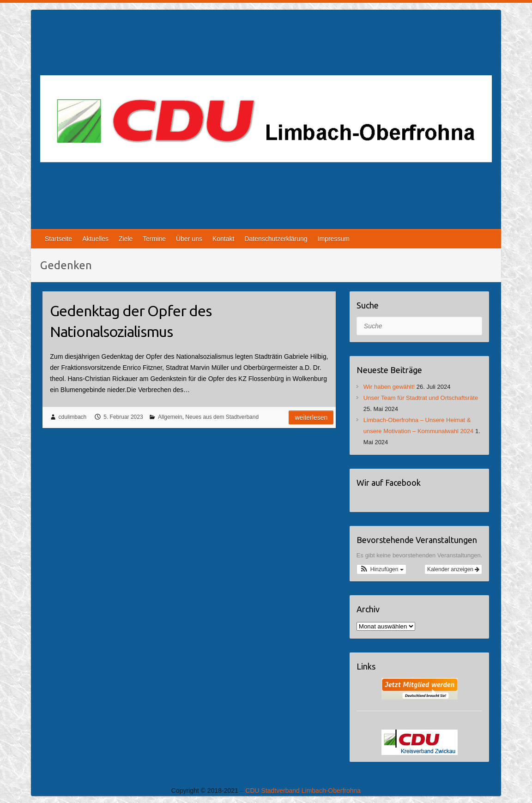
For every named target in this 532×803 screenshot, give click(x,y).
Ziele (126, 239)
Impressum (334, 239)
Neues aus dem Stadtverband (222, 417)
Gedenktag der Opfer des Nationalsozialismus (131, 321)
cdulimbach (73, 417)
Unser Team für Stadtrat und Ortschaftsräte (421, 398)
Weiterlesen (311, 417)
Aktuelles (95, 239)
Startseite (58, 239)
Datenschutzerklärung (276, 239)
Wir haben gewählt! (389, 387)
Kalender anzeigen (453, 569)
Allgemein (170, 417)
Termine (154, 239)
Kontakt (223, 239)
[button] (381, 569)
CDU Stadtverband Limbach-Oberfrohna (303, 791)
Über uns (189, 239)
